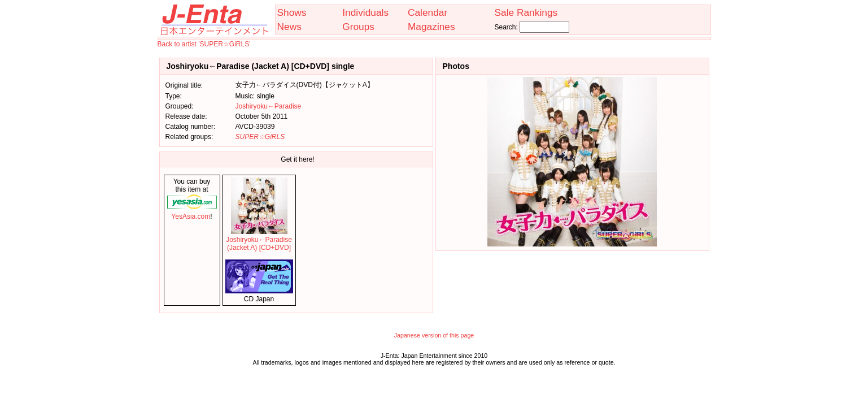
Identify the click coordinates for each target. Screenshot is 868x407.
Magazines (431, 27)
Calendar (428, 12)
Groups (358, 27)
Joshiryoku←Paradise (269, 106)
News (289, 27)
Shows (292, 12)
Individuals (365, 12)
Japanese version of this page (434, 335)
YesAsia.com (192, 213)
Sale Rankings (526, 12)
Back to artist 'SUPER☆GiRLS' (204, 44)
